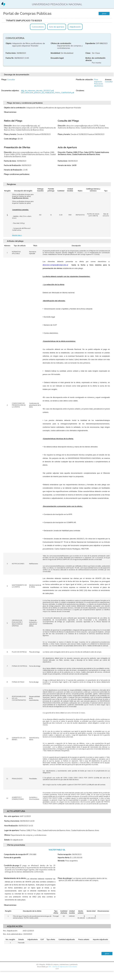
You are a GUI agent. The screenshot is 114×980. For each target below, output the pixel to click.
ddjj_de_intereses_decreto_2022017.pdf (37, 91)
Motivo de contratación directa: (95, 59)
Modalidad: (55, 53)
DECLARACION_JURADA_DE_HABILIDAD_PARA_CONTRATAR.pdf (47, 93)
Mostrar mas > (17, 235)
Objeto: (9, 43)
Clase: (88, 53)
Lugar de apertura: (12, 830)
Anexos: (108, 80)
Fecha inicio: (11, 53)
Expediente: (90, 43)
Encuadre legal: (57, 58)
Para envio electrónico (99, 85)
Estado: (7, 840)
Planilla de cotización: (85, 80)
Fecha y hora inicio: (12, 821)
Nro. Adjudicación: (10, 931)
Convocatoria (38, 27)
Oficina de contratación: (61, 43)
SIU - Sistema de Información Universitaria (63, 967)
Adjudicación (75, 27)
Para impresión (98, 81)
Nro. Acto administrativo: (13, 934)
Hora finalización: (11, 826)
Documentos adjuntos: (10, 91)
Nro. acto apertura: (12, 816)
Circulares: (80, 91)
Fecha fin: (10, 58)
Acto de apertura (57, 27)
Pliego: (4, 80)
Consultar (11, 80)
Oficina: (7, 835)
